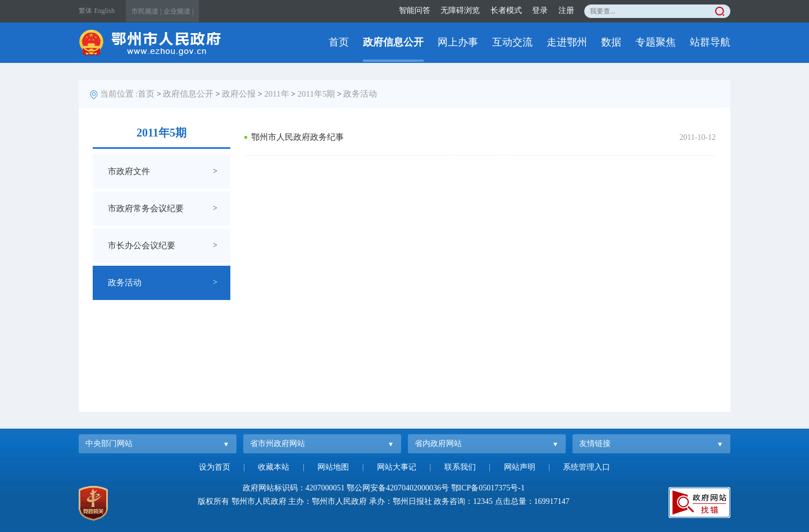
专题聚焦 (656, 42)
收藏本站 (274, 467)
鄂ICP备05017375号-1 (488, 488)
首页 (339, 42)
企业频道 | (178, 11)
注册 (566, 10)
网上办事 (458, 42)
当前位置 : (119, 94)
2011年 (276, 94)
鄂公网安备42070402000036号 (398, 488)
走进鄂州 (567, 42)
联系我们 (460, 467)
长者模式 (506, 10)
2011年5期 (317, 94)
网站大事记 (397, 467)
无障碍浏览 (460, 10)
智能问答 (415, 10)
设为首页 (215, 467)
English (105, 11)
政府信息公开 (393, 42)
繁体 (85, 11)
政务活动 (360, 94)
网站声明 (520, 467)
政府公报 (239, 94)
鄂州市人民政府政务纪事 (297, 137)
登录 (540, 10)
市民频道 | (146, 11)
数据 (611, 42)
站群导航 (710, 42)
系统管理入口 (587, 467)
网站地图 (333, 467)
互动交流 (512, 42)
